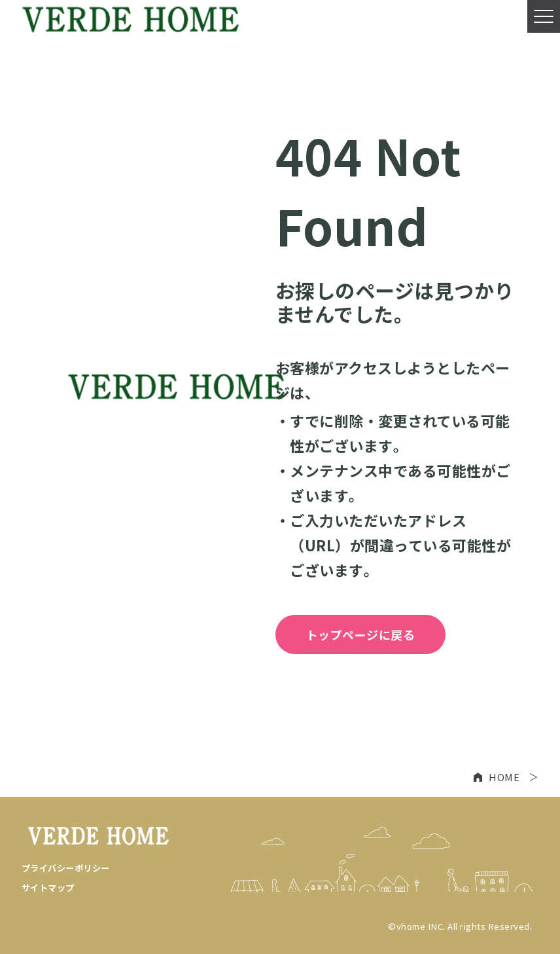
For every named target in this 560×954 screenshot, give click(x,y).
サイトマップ (48, 888)
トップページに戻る (361, 634)
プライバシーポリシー (66, 868)
